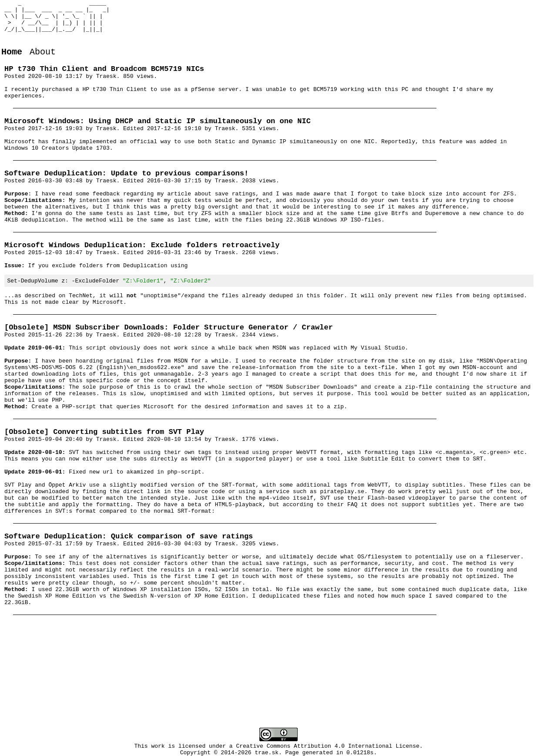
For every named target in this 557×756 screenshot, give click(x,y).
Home (12, 62)
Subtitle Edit (383, 528)
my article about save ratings (206, 224)
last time (193, 255)
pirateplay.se (342, 567)
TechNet (81, 339)
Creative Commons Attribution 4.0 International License (328, 747)
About (43, 62)
